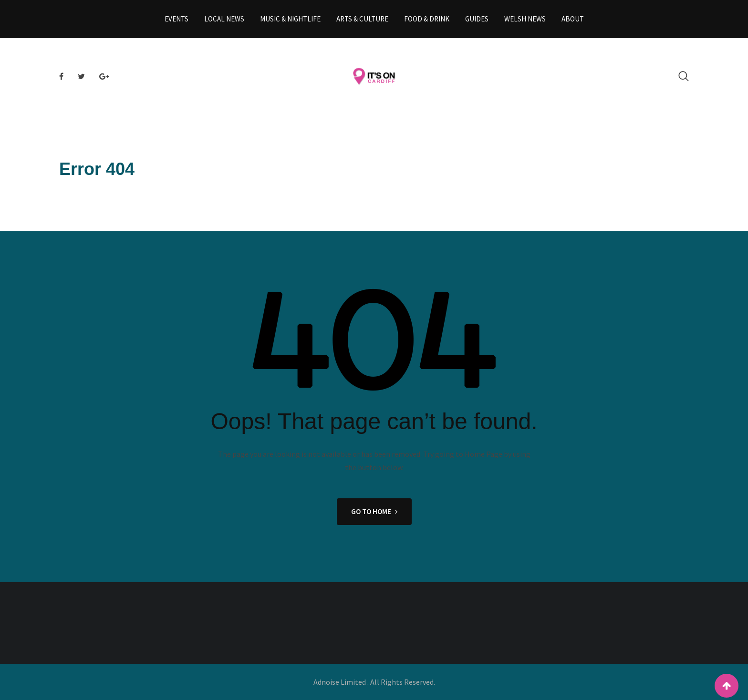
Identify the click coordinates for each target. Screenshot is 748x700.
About (573, 19)
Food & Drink (427, 19)
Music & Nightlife (290, 19)
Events (177, 19)
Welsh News (525, 19)
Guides (477, 19)
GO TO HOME (374, 511)
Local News (224, 19)
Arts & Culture (362, 19)
